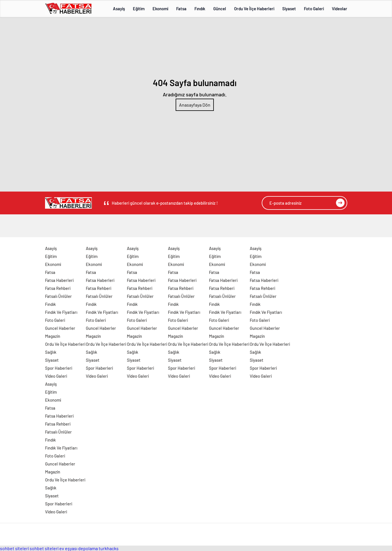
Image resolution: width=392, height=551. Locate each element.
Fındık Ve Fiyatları (61, 312)
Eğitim (139, 9)
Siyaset (289, 9)
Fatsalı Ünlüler (58, 296)
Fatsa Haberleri (59, 280)
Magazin (53, 336)
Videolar (340, 9)
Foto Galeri (314, 9)
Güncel (220, 9)
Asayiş (119, 9)
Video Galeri (56, 376)
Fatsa (181, 9)
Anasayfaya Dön (195, 105)
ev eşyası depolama (79, 548)
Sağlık (51, 352)
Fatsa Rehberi (58, 288)
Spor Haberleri (59, 368)
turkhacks (109, 548)
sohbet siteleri (14, 548)
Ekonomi (160, 9)
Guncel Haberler (60, 328)
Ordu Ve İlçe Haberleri (254, 9)
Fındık (200, 9)
